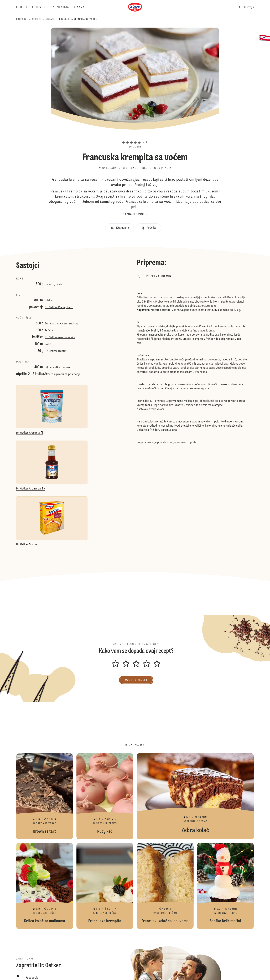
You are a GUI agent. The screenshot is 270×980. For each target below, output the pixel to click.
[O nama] (82, 7)
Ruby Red (105, 796)
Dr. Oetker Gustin (56, 351)
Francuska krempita (105, 886)
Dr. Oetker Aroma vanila (60, 338)
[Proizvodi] (42, 7)
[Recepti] (24, 7)
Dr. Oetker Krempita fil (59, 308)
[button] (135, 137)
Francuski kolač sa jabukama (165, 886)
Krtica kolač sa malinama (45, 886)
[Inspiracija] (63, 7)
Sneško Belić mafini (225, 886)
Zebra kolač (195, 796)
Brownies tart (45, 796)
